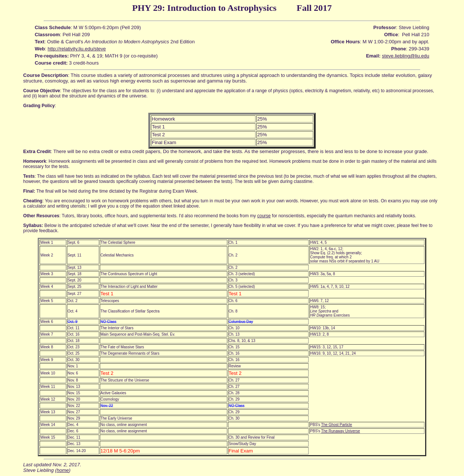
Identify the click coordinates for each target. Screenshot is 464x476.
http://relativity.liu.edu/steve (77, 49)
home (63, 470)
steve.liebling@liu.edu (406, 56)
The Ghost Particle (337, 425)
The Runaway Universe (341, 431)
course (264, 216)
